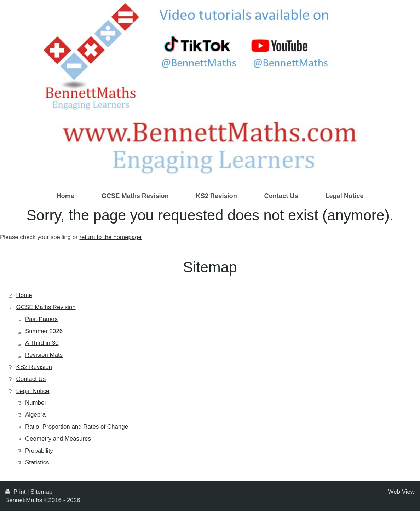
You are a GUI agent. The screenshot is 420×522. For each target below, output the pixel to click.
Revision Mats (44, 355)
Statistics (37, 462)
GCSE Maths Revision (46, 307)
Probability (39, 451)
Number (36, 403)
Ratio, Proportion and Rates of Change (77, 427)
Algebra (35, 415)
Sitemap (41, 492)
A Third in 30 (42, 343)
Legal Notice (33, 391)
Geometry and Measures (58, 439)
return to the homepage (110, 237)
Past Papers (41, 319)
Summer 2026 (44, 331)
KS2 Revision (34, 367)
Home (24, 295)
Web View (401, 492)
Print (16, 492)
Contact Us (31, 379)
